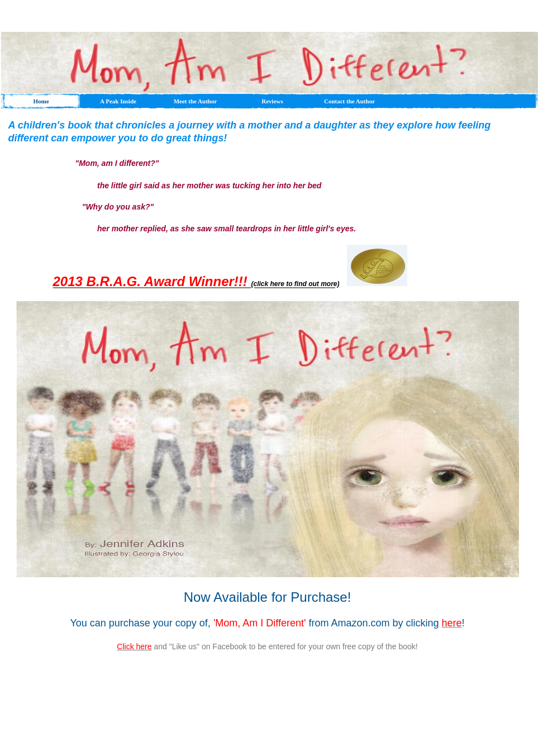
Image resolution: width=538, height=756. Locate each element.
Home (41, 101)
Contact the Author (349, 101)
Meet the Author (196, 101)
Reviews (272, 101)
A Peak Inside (118, 101)
